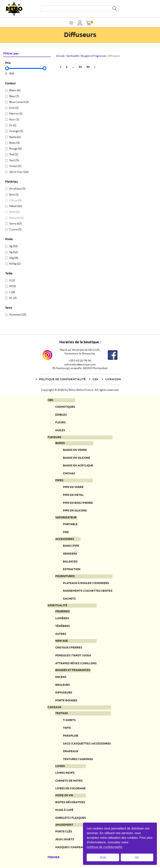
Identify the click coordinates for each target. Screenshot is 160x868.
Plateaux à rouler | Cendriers (86, 583)
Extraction (72, 569)
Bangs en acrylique (78, 466)
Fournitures (65, 576)
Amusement (64, 825)
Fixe (66, 532)
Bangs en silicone (77, 458)
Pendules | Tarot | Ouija (73, 655)
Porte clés (64, 832)
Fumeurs (55, 437)
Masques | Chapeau (70, 847)
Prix (8, 63)
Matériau (12, 182)
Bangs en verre (75, 450)
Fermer (54, 857)
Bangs (60, 443)
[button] (89, 23)
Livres (60, 766)
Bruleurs (63, 685)
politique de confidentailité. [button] (105, 847)
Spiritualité (73, 56)
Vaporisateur (66, 518)
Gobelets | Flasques (71, 818)
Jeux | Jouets (65, 839)
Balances (70, 562)
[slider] (7, 68)
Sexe (9, 308)
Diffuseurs (64, 693)
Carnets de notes (69, 781)
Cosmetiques (65, 407)
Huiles (60, 430)
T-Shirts (69, 720)
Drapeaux (71, 751)
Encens (61, 677)
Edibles (61, 415)
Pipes (59, 480)
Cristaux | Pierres (69, 648)
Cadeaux (54, 707)
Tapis (67, 728)
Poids (9, 239)
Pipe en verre (73, 487)
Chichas (69, 473)
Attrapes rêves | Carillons (76, 663)
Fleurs (60, 422)
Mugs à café (64, 810)
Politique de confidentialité (62, 379)
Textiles (62, 713)
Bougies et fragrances (73, 670)
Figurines (62, 612)
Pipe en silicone (75, 511)
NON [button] (103, 857)
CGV (96, 379)
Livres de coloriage (70, 788)
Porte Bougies (66, 700)
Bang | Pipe (71, 546)
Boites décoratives (70, 802)
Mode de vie (64, 795)
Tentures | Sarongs (78, 759)
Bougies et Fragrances (93, 56)
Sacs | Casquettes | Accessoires (87, 744)
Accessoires (65, 539)
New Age (62, 641)
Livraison (113, 379)
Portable (70, 524)
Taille (9, 274)
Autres (61, 634)
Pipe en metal (73, 495)
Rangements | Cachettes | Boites (88, 591)
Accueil (60, 56)
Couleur (10, 84)
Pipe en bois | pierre (78, 503)
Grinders (70, 554)
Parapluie (71, 736)
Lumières (62, 618)
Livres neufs (65, 773)
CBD (50, 400)
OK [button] (137, 857)
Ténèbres (63, 626)
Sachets (69, 599)
